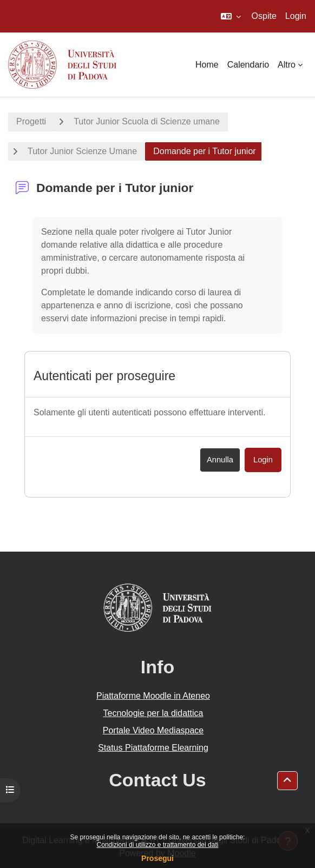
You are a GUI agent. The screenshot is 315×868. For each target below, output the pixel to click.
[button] (231, 16)
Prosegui (157, 858)
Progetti (31, 121)
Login (296, 16)
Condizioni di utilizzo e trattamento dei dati (158, 845)
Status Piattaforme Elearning (153, 748)
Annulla (220, 460)
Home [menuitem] (207, 65)
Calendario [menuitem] (248, 65)
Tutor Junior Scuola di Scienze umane (147, 121)
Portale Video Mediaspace (153, 730)
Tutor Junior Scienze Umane (82, 151)
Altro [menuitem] (287, 65)
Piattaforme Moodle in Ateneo (153, 696)
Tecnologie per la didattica (153, 713)
